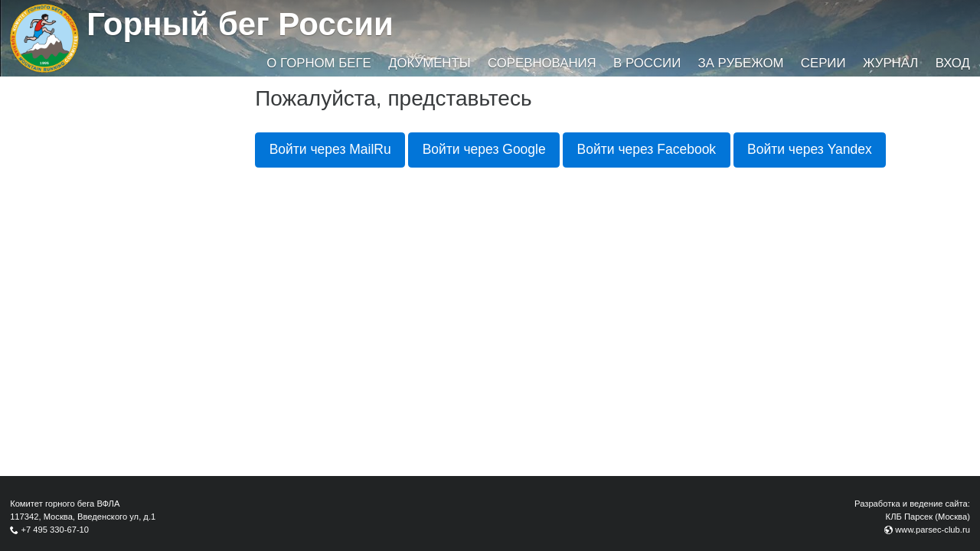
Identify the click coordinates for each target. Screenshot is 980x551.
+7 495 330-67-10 (55, 530)
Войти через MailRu (330, 149)
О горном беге (318, 63)
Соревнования (542, 63)
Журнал (890, 63)
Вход (953, 63)
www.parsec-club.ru (933, 530)
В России (647, 63)
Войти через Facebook (647, 149)
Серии (823, 63)
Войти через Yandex (810, 149)
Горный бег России (240, 24)
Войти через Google (484, 149)
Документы (429, 63)
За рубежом (741, 63)
